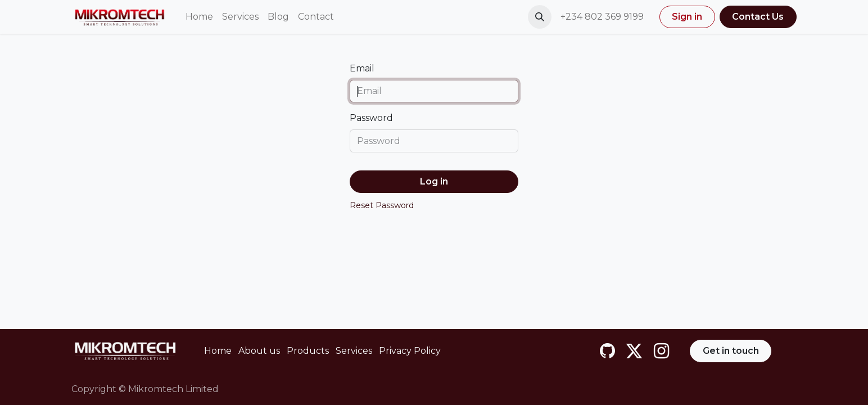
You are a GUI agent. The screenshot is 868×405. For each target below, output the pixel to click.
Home (218, 351)
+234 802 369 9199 (603, 17)
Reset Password (382, 205)
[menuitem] (199, 17)
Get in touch (731, 351)
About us (259, 351)
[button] (540, 17)
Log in (434, 181)
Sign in (687, 17)
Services (354, 351)
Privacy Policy (410, 351)
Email (362, 68)
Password (371, 118)
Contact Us (758, 17)
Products (308, 351)
